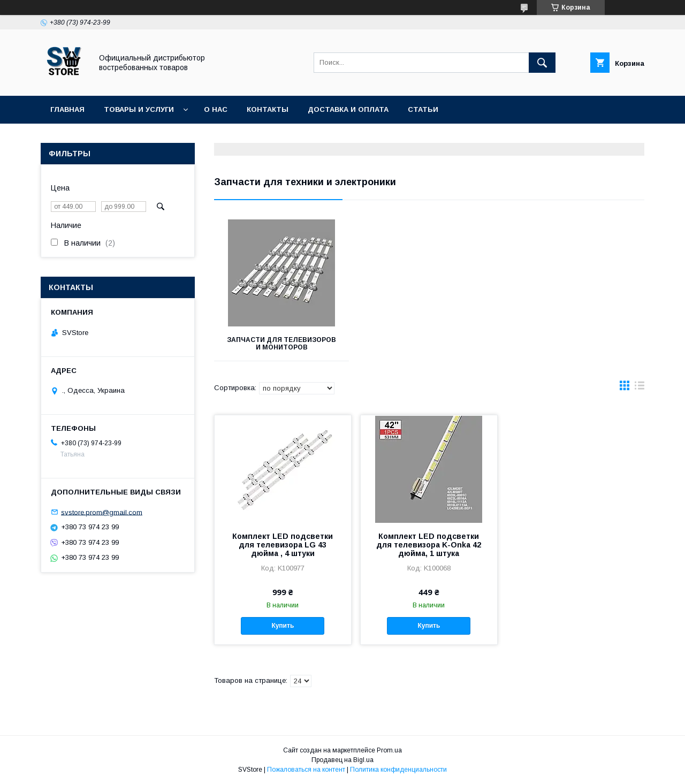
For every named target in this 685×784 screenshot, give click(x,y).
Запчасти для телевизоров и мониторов (281, 344)
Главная (67, 109)
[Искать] (542, 63)
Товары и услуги (139, 109)
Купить (283, 626)
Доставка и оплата (348, 109)
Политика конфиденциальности (398, 770)
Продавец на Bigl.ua (342, 760)
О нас (216, 109)
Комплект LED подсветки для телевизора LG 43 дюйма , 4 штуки (283, 545)
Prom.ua (389, 750)
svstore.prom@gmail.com (102, 512)
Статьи (423, 109)
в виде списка (640, 388)
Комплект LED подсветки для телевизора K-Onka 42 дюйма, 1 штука (429, 545)
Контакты (268, 109)
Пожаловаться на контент (306, 770)
